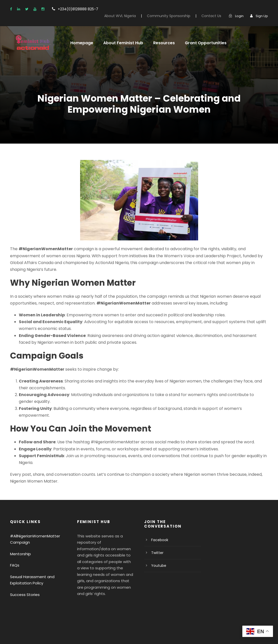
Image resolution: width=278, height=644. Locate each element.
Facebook (159, 506)
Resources (159, 37)
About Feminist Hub (120, 37)
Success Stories (24, 561)
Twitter (156, 519)
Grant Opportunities (199, 37)
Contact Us (214, 10)
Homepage (81, 37)
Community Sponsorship (175, 10)
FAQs (15, 532)
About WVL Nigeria (130, 10)
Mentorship (19, 520)
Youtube (158, 532)
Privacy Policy (22, 633)
